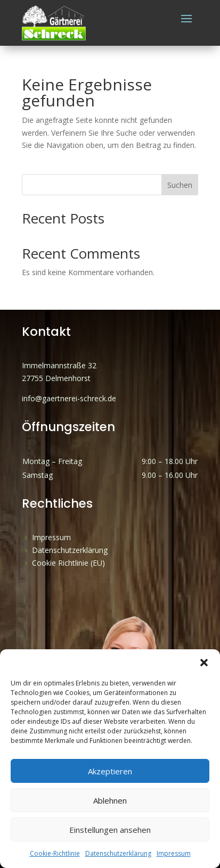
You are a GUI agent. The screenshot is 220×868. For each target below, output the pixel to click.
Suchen (180, 185)
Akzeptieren (110, 771)
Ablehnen (110, 800)
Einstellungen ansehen (110, 830)
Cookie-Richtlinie (55, 853)
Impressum (174, 853)
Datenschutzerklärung (118, 853)
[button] (204, 663)
